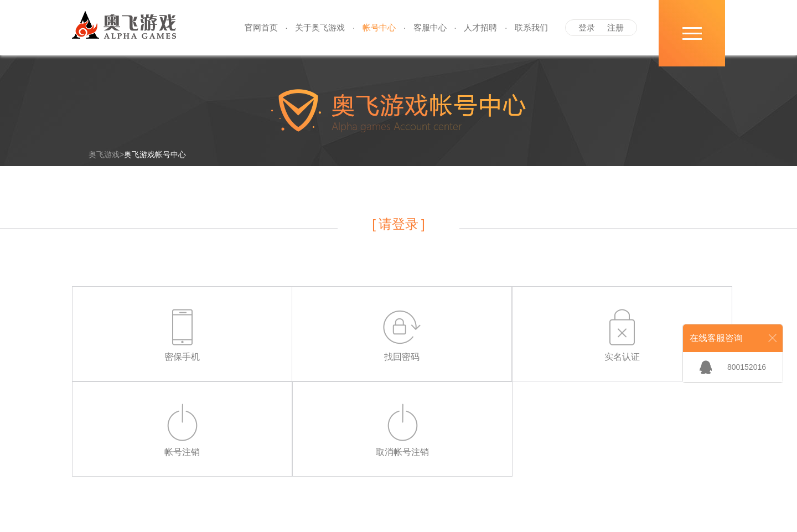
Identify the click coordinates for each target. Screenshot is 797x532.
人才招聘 (480, 27)
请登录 (398, 224)
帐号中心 (379, 27)
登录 (587, 27)
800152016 (747, 367)
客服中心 (430, 27)
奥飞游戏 (104, 154)
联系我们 (531, 27)
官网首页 (261, 27)
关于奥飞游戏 (320, 27)
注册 (615, 27)
